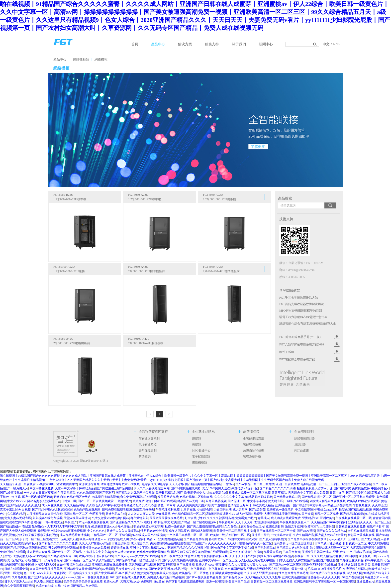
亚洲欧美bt (327, 518)
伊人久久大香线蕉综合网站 (152, 488)
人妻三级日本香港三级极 (281, 514)
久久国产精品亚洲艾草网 (46, 569)
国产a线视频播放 (11, 493)
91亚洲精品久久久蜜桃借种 (45, 514)
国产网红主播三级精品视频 (114, 488)
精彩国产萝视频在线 (361, 535)
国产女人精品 (370, 539)
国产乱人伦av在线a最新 (331, 535)
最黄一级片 (299, 569)
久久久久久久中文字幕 (229, 497)
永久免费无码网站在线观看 (138, 497)
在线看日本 (302, 556)
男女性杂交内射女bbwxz (132, 569)
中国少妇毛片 (380, 488)
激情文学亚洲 (294, 526)
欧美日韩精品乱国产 (169, 493)
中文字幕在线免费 (42, 488)
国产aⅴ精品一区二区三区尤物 (255, 484)
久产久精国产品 (303, 535)
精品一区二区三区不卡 (145, 560)
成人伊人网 (355, 573)
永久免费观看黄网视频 (19, 586)
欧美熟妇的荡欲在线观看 (363, 501)
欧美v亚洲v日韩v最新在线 (96, 556)
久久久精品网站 (74, 505)
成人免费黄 (321, 493)
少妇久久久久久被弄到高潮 (216, 518)
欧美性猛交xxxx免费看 (95, 548)
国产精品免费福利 (195, 539)
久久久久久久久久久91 (223, 543)
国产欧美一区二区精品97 (68, 552)
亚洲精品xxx (310, 518)
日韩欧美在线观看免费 (351, 526)
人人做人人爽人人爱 (141, 514)
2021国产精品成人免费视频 (128, 577)
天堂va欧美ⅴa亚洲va (77, 518)
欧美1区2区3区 (14, 560)
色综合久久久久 (84, 573)
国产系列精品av (265, 548)
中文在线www (16, 501)
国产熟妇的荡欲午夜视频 (246, 552)
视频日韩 (221, 565)
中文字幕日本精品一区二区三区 (188, 535)
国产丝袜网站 (348, 556)
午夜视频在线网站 (355, 569)
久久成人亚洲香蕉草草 (262, 573)
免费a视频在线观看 (13, 552)
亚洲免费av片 (365, 582)
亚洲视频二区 (368, 556)
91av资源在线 (218, 493)
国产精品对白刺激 (352, 514)
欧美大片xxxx (205, 565)
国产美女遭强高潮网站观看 (205, 526)
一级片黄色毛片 (52, 560)
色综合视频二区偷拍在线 (196, 497)
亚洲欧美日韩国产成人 (317, 552)
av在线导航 (163, 514)
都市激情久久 (139, 518)
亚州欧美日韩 (275, 526)
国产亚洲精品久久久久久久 (46, 577)
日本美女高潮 (292, 552)
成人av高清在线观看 (249, 514)
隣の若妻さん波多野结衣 (44, 501)
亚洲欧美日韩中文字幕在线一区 (315, 582)
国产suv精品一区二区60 (79, 560)
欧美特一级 (217, 535)
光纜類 (196, 445)
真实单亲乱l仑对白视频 (15, 510)
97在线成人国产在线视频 (149, 535)
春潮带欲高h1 (218, 539)
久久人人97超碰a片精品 (94, 543)
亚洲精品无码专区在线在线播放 (268, 569)
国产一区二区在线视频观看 (96, 501)
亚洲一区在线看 (25, 484)
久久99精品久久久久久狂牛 (263, 577)
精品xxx (152, 539)
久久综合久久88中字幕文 (103, 505)
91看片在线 (188, 510)
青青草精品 (279, 493)
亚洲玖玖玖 (65, 510)
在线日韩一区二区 (238, 535)
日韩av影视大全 (53, 522)
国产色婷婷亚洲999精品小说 (168, 569)
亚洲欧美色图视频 (294, 577)
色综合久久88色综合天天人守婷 (163, 484)
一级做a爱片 (123, 501)
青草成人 (264, 518)
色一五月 (30, 573)
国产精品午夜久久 (44, 510)
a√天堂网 (108, 569)
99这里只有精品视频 (105, 497)
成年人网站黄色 (179, 531)
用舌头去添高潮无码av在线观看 (25, 556)
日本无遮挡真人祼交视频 (293, 560)
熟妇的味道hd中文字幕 (148, 526)
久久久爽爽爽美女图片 (192, 505)
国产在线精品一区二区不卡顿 (276, 531)
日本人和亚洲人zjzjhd (18, 582)
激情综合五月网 (238, 505)
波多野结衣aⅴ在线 (39, 552)
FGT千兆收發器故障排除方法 (299, 298)
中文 (326, 44)
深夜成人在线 (380, 493)
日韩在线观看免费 (16, 569)
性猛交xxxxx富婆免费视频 (69, 531)
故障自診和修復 (254, 451)
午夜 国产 (71, 522)
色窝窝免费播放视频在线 (153, 552)
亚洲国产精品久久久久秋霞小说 (189, 548)
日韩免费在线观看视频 (117, 510)
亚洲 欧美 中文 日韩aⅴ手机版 (352, 552)
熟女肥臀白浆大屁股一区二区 (329, 548)
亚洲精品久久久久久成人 (24, 505)
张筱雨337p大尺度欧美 (319, 526)
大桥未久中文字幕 (98, 552)
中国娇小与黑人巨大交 (40, 565)
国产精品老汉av (233, 577)
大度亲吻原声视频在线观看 (368, 548)
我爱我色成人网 (118, 539)
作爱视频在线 (362, 505)
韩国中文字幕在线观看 (243, 539)
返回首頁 (63, 42)
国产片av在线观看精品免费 (204, 577)
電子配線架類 (201, 457)
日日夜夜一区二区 (355, 543)
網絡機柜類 (81, 59)
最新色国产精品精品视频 (355, 510)
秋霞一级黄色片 (175, 526)
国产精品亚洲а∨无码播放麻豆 (27, 548)
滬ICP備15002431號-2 (94, 461)
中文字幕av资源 (281, 535)
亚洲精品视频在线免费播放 (110, 565)
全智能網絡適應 (254, 439)
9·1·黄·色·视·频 (32, 522)
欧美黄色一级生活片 (280, 510)
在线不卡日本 (376, 526)
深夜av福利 (138, 539)
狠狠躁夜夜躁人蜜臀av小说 (315, 488)
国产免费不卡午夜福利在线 (328, 573)
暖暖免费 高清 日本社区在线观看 (154, 501)
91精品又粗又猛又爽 (259, 497)
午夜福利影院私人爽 (214, 556)
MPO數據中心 (201, 451)
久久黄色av (232, 526)
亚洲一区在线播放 (288, 484)
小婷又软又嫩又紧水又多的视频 (37, 535)
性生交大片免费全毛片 (293, 573)
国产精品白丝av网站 (84, 586)
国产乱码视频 (166, 565)
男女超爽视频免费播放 (63, 548)
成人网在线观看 (52, 505)
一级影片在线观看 (296, 501)
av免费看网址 (46, 484)
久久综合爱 (380, 505)
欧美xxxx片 (111, 582)
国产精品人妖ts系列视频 (293, 548)
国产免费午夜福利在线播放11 (307, 539)
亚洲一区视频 (215, 582)
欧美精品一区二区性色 (194, 573)
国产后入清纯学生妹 (273, 539)
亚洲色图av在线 (116, 514)
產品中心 (158, 44)
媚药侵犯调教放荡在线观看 (168, 543)
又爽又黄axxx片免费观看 (137, 582)
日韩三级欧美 (120, 543)
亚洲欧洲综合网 (89, 484)
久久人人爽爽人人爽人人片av (248, 565)
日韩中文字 (337, 493)
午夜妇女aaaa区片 (326, 510)
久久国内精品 (16, 514)
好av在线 (191, 518)
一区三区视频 (346, 582)
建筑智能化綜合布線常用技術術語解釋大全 (308, 324)
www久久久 (45, 573)
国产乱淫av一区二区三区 (286, 565)
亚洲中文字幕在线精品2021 (148, 548)
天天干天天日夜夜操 (243, 556)
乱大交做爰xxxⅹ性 (104, 518)
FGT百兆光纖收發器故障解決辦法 (302, 304)
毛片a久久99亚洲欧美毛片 (325, 569)
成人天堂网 (240, 510)
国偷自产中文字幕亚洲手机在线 (232, 548)
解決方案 (185, 44)
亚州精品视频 (175, 577)
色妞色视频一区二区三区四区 (320, 484)
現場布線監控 (148, 445)
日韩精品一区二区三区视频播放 (272, 582)
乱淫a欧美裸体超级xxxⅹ (100, 526)
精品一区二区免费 (327, 514)
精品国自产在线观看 (325, 560)
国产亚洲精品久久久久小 (126, 522)
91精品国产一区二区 (104, 535)
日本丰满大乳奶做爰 (328, 543)
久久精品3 (7, 484)
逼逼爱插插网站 (67, 484)
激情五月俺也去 (144, 510)
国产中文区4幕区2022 (109, 573)
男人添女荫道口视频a (48, 582)
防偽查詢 (145, 457)
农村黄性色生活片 (252, 526)
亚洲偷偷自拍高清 (170, 539)
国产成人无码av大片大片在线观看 (137, 556)
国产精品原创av (10, 526)
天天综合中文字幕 (300, 493)
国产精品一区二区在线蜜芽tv (198, 522)
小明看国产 (33, 560)
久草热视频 (19, 577)
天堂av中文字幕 (65, 488)
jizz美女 (159, 582)
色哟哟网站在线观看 (87, 510)
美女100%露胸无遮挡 (216, 488)
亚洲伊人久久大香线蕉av (123, 531)
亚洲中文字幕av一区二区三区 (218, 560)
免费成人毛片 (156, 577)
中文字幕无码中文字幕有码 (205, 569)
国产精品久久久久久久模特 (278, 488)
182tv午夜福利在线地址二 (73, 565)
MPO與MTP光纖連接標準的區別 (301, 311)
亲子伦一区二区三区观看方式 (39, 539)
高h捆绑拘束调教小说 (220, 514)
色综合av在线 (45, 586)
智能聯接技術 (252, 445)
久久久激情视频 (88, 493)
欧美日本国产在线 (237, 582)
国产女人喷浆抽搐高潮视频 (180, 560)
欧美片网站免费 (168, 497)
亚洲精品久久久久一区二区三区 (369, 522)
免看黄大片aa (272, 552)
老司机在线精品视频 (361, 531)
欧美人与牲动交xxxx (93, 539)
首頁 (135, 44)
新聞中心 (266, 44)
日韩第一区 (69, 501)
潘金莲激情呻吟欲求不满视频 (121, 484)
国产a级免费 (257, 510)
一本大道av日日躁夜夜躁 (40, 493)
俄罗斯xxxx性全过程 (154, 531)
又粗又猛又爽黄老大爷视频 (257, 560)
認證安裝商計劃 (305, 439)
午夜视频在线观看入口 (294, 522)
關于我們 (239, 44)
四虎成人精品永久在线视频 (328, 501)
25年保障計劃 (148, 451)
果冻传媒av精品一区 (245, 488)
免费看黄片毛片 (246, 518)
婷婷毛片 (31, 543)
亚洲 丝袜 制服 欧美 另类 (354, 565)
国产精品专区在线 (358, 493)
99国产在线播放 (353, 577)
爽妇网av (123, 518)
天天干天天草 (244, 522)
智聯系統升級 (252, 457)
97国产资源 (306, 514)
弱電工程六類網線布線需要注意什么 (303, 317)
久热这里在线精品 (352, 560)
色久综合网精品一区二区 (189, 514)
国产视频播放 (186, 565)
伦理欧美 (44, 531)
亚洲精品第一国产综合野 (292, 505)
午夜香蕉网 (226, 522)
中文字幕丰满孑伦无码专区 (265, 501)
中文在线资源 (304, 510)
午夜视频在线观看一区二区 (354, 518)
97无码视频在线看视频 (94, 522)
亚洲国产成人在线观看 (356, 484)
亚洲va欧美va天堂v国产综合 (82, 569)
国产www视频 (306, 531)
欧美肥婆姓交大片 (196, 493)
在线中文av (62, 586)
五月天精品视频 (216, 501)
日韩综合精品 (86, 488)
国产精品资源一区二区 (317, 497)
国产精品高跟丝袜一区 (62, 556)
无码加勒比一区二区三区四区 (293, 543)
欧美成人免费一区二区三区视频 (250, 493)
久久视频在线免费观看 (47, 518)
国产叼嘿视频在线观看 (186, 488)
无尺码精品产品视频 (142, 565)
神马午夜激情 (374, 560)
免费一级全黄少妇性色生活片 (180, 556)
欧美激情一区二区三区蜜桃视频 (234, 531)
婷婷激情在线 (120, 548)
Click (336, 337)
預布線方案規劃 (149, 439)
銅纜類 (196, 439)
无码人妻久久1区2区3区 (344, 539)
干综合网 (125, 535)
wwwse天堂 (73, 577)
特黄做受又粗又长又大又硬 (138, 505)
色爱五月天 (97, 514)
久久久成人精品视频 (324, 556)
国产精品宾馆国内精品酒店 (203, 484)
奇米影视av (125, 526)
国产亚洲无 (107, 493)
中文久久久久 (96, 531)
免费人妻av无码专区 (18, 518)
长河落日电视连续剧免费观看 (185, 582)
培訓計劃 (300, 445)
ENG (337, 44)
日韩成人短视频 (201, 531)
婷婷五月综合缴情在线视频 (275, 556)
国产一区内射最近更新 (37, 497)
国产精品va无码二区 (287, 497)
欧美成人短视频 (167, 573)
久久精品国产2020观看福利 (329, 522)
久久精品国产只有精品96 (113, 560)
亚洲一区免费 (13, 573)
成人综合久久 (140, 543)
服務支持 (212, 44)
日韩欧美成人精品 (262, 505)
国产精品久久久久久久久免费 (58, 543)
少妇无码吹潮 (222, 510)
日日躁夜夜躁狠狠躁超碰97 (228, 573)
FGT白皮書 (302, 451)
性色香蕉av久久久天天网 (324, 577)
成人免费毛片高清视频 (75, 535)
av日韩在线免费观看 (95, 577)
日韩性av (228, 484)
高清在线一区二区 (76, 514)
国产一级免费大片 (16, 488)
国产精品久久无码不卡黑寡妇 (135, 493)
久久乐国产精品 (235, 569)
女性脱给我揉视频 (266, 522)
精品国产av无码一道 (191, 501)
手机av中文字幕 (10, 497)
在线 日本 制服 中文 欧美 (161, 522)
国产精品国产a (197, 543)
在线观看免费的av (34, 526)
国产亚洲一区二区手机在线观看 (354, 497)
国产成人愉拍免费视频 (140, 573)
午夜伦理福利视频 (168, 510)
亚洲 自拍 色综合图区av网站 (72, 497)
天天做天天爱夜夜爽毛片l (166, 518)
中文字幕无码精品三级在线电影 (330, 505)
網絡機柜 (101, 59)
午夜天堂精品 (67, 493)
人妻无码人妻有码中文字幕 (65, 526)
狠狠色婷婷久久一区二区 (256, 543)
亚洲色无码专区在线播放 (320, 565)
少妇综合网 (205, 510)
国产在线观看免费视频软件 (352, 488)
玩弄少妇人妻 (69, 539)
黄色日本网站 (167, 505)
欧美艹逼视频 (217, 505)
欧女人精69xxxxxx (123, 552)
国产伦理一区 (237, 501)
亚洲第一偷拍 (261, 535)
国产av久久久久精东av (332, 531)
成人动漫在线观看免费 (286, 518)
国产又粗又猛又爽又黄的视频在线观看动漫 (199, 552)
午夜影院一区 (63, 573)
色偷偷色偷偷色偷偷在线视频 (83, 582)
